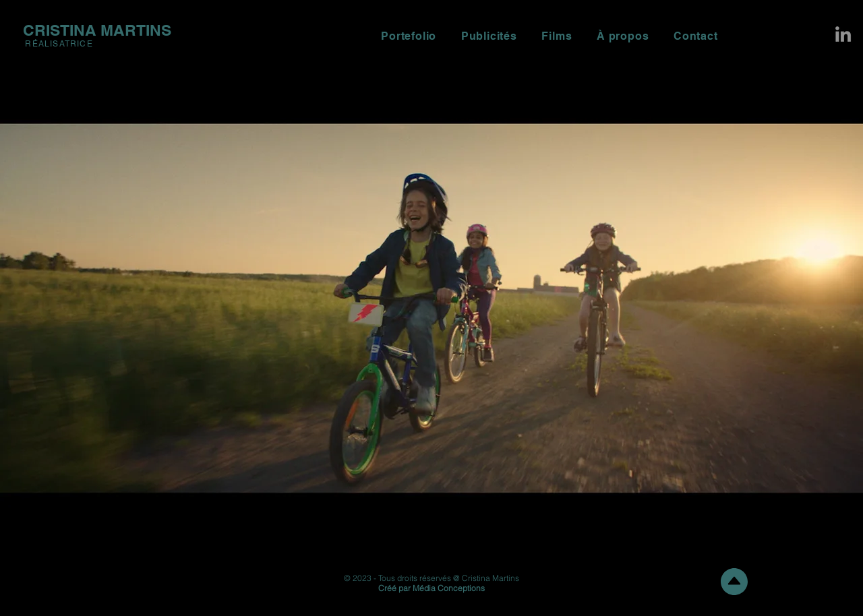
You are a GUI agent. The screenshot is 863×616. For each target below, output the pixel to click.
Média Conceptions (449, 588)
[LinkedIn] (843, 34)
